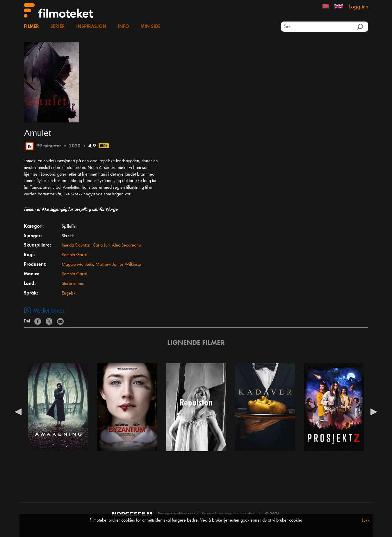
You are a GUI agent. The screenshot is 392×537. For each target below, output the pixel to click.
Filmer (31, 27)
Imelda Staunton (76, 245)
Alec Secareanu (126, 245)
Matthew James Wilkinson (119, 265)
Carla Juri (101, 245)
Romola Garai (74, 255)
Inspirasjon (91, 27)
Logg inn (359, 7)
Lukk (366, 520)
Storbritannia (73, 284)
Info (123, 27)
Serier (58, 27)
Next (374, 411)
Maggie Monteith (77, 265)
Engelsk (69, 293)
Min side (150, 27)
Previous (18, 411)
